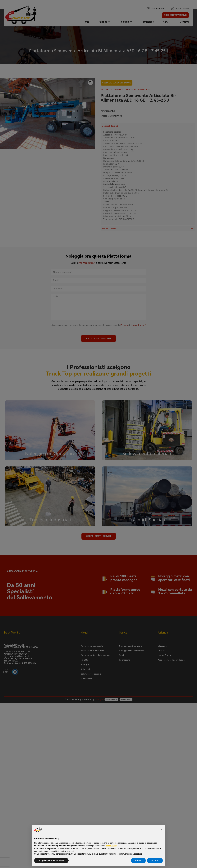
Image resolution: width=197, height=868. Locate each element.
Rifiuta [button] (138, 860)
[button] (161, 830)
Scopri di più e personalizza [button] (51, 860)
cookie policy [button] (111, 846)
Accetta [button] (155, 860)
